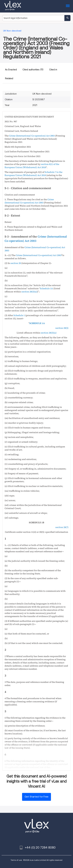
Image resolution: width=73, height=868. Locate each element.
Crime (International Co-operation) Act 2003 (32, 136)
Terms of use (16, 860)
